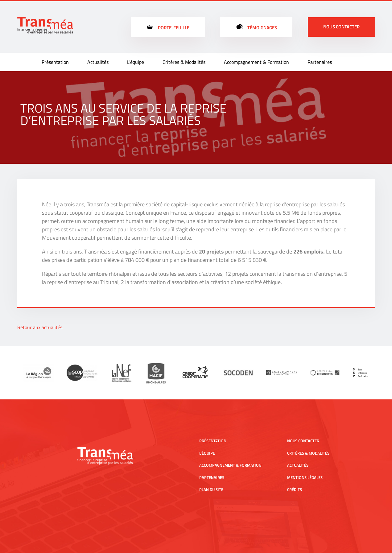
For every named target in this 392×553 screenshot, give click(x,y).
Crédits (295, 489)
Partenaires (320, 62)
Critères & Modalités (184, 62)
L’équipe (136, 62)
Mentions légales (305, 477)
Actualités (98, 62)
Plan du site (211, 489)
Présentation (55, 62)
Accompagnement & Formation (256, 62)
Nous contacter (341, 27)
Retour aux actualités (40, 327)
